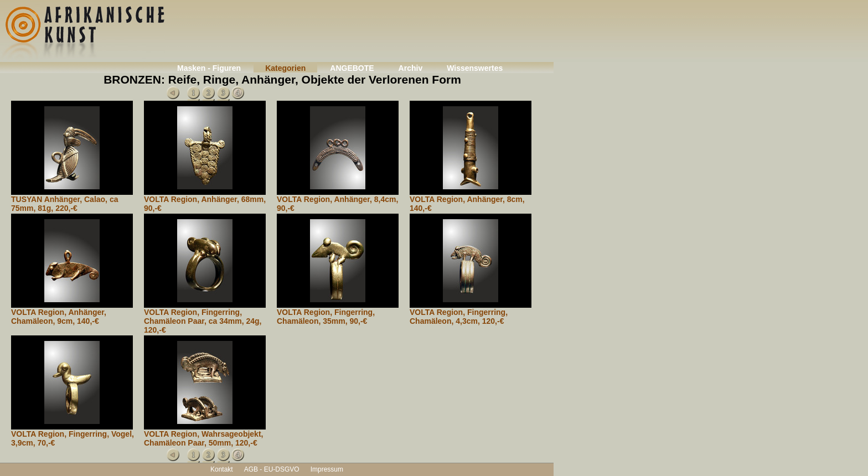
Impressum (327, 469)
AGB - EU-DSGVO (272, 469)
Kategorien (285, 68)
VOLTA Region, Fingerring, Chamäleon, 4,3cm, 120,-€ (459, 317)
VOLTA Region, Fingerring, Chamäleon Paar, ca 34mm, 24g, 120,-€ (203, 321)
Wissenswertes (475, 68)
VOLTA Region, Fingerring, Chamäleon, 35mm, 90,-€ (326, 317)
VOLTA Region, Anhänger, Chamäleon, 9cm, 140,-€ (59, 317)
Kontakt (222, 469)
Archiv (411, 68)
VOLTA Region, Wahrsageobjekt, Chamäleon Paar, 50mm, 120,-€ (203, 438)
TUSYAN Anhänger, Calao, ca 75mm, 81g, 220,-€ (64, 204)
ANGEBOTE (352, 68)
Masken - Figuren (209, 68)
